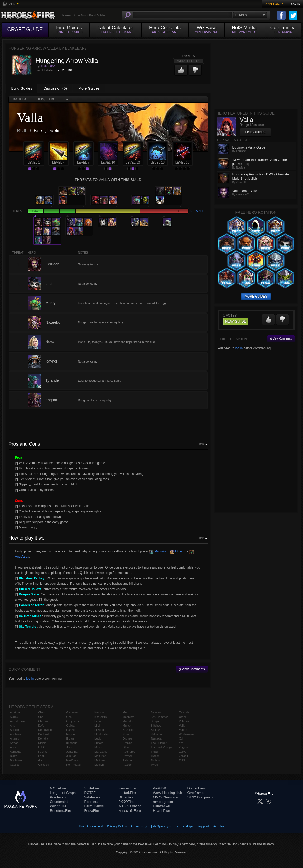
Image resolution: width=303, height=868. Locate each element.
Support (203, 826)
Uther (177, 551)
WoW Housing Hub (167, 793)
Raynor (127, 756)
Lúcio (98, 738)
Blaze (14, 756)
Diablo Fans (197, 788)
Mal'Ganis (101, 752)
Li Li (97, 726)
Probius (128, 743)
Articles (219, 826)
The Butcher (159, 743)
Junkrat (71, 756)
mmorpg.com (163, 802)
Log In (295, 4)
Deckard (43, 734)
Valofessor (92, 797)
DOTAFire (92, 793)
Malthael (100, 760)
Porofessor (58, 797)
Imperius (72, 743)
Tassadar (157, 738)
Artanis (15, 738)
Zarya (183, 752)
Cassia (15, 765)
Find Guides (255, 132)
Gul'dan (71, 726)
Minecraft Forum (131, 811)
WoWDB (160, 788)
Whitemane (186, 734)
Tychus (155, 760)
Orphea (128, 738)
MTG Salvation (130, 806)
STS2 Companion (201, 797)
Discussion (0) (55, 88)
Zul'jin (183, 760)
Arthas (14, 743)
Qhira (126, 747)
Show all (197, 211)
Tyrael (155, 765)
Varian (183, 730)
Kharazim (100, 717)
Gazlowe (72, 712)
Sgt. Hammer (159, 717)
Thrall (155, 752)
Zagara (184, 747)
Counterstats (60, 802)
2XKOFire (126, 802)
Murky (127, 726)
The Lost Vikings (162, 747)
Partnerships (184, 826)
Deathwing (45, 730)
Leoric (98, 721)
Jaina (70, 747)
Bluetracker (162, 806)
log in (30, 679)
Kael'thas (72, 760)
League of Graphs (64, 793)
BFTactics (126, 797)
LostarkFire (127, 793)
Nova (126, 734)
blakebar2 (48, 66)
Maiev (98, 747)
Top (201, 445)
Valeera (184, 721)
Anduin (15, 730)
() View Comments (192, 669)
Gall (41, 760)
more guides (256, 297)
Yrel (182, 743)
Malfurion (158, 551)
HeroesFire (127, 788)
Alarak (14, 717)
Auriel (14, 747)
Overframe (196, 793)
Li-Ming (99, 730)
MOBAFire (58, 788)
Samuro (156, 712)
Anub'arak (16, 734)
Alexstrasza (18, 721)
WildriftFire (58, 806)
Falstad (43, 752)
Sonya (155, 721)
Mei (125, 712)
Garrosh (43, 765)
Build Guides (22, 88)
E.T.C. (42, 747)
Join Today (274, 4)
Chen (41, 712)
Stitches (156, 726)
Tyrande (184, 712)
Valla (182, 726)
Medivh (99, 765)
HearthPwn (161, 811)
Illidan (70, 738)
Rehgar (127, 760)
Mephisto (129, 717)
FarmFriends (94, 806)
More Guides (89, 88)
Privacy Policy (117, 826)
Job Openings (161, 826)
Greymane (73, 721)
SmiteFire (92, 788)
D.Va (41, 726)
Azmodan (16, 752)
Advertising (139, 826)
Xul (181, 738)
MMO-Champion (165, 797)
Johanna (72, 752)
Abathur (15, 712)
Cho (41, 717)
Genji (70, 717)
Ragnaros (129, 752)
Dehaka (43, 738)
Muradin (128, 721)
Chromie (44, 721)
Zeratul (184, 756)
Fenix (42, 756)
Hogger (71, 734)
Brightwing (17, 760)
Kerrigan (100, 712)
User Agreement (91, 826)
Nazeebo (128, 730)
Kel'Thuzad (73, 765)
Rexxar (127, 765)
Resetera (91, 802)
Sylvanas (157, 734)
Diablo (42, 743)
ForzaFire (92, 811)
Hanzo (70, 730)
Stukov (155, 730)
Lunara (99, 743)
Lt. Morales (102, 734)
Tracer (155, 756)
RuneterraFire (60, 811)
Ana (13, 726)
